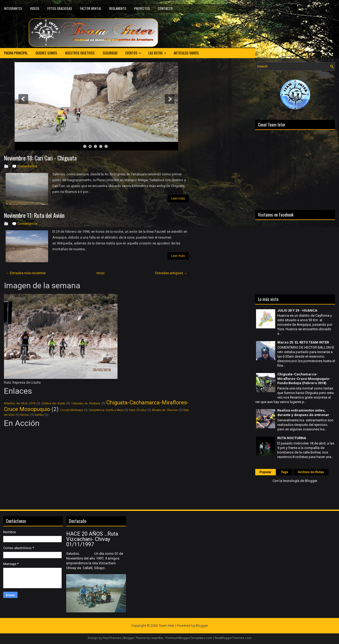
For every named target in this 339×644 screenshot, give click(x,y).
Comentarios (27, 166)
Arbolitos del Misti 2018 (20, 403)
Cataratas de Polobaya (86, 403)
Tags (285, 472)
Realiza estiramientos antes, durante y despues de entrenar (303, 413)
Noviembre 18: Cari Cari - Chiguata (40, 158)
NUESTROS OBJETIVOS (80, 53)
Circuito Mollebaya (72, 410)
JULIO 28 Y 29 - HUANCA (297, 310)
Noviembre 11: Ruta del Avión (34, 215)
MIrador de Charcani (165, 410)
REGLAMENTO (118, 8)
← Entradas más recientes (26, 273)
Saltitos (39, 415)
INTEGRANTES (13, 8)
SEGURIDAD (110, 53)
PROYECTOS (142, 8)
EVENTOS (135, 52)
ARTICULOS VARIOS (186, 53)
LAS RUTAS (159, 52)
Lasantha (157, 638)
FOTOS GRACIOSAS (60, 8)
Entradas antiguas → (171, 273)
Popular (265, 472)
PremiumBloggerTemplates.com (189, 638)
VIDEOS (35, 8)
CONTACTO (165, 8)
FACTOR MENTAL (91, 8)
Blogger (311, 481)
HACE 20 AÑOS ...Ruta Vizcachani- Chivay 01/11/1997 (92, 539)
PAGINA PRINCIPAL (16, 53)
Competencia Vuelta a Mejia (106, 410)
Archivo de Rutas (311, 472)
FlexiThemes (112, 638)
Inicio (101, 273)
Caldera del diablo (53, 403)
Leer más (178, 198)
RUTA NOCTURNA (292, 438)
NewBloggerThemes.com (233, 638)
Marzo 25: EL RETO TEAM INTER (303, 342)
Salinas (25, 415)
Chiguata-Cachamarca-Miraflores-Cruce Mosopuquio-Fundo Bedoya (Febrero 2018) (304, 379)
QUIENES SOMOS (46, 53)
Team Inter (167, 626)
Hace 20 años (138, 410)
